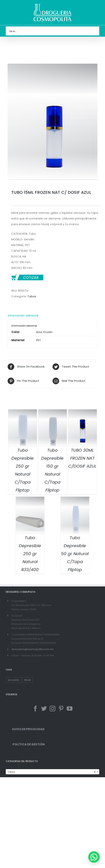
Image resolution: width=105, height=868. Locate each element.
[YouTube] (70, 709)
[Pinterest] (61, 709)
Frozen (48, 332)
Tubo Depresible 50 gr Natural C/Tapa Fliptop (75, 554)
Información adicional (23, 315)
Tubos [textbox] (51, 772)
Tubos (32, 296)
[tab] (52, 316)
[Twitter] (44, 709)
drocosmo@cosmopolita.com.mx (33, 649)
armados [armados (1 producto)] (14, 680)
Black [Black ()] (28, 680)
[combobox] (52, 772)
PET (39, 340)
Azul (39, 332)
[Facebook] (35, 709)
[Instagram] (52, 709)
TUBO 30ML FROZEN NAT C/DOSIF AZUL (82, 458)
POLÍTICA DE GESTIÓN (25, 744)
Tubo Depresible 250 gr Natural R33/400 (30, 554)
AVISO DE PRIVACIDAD (25, 729)
